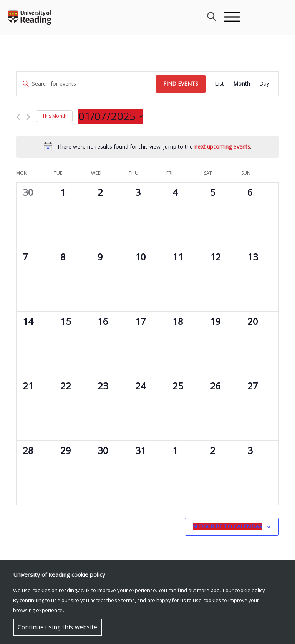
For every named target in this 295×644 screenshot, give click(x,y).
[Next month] (28, 117)
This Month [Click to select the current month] (54, 116)
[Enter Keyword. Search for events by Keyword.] (86, 84)
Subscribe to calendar (228, 526)
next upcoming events (222, 147)
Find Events (181, 84)
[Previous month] (18, 117)
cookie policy (250, 590)
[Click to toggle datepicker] (111, 116)
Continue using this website (57, 627)
